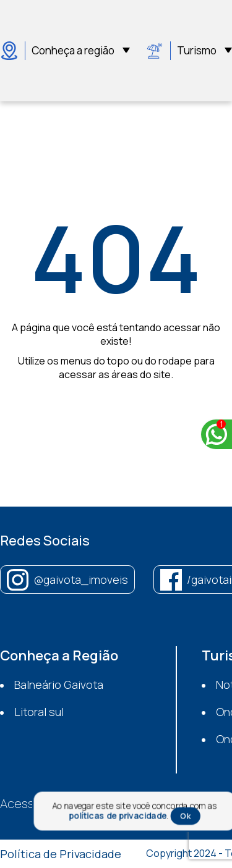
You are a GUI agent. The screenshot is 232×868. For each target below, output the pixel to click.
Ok (185, 816)
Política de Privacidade (61, 854)
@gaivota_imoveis (81, 579)
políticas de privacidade (118, 816)
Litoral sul (39, 712)
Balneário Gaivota (59, 685)
